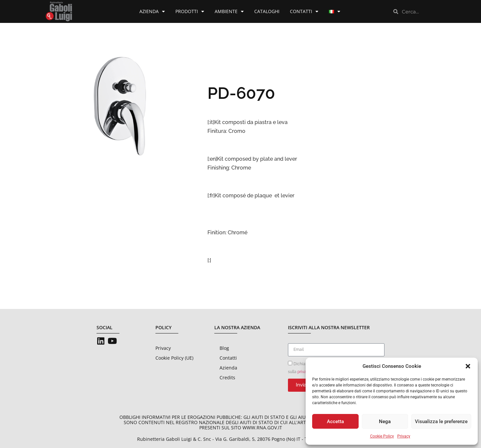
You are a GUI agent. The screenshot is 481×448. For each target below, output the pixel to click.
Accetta (335, 421)
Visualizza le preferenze (441, 421)
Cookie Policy (382, 436)
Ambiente (229, 11)
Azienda (152, 11)
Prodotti (190, 11)
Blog (224, 348)
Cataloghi (267, 11)
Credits (227, 377)
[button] (468, 366)
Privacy (404, 436)
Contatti (304, 11)
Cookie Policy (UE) (174, 358)
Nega (385, 421)
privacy (304, 371)
